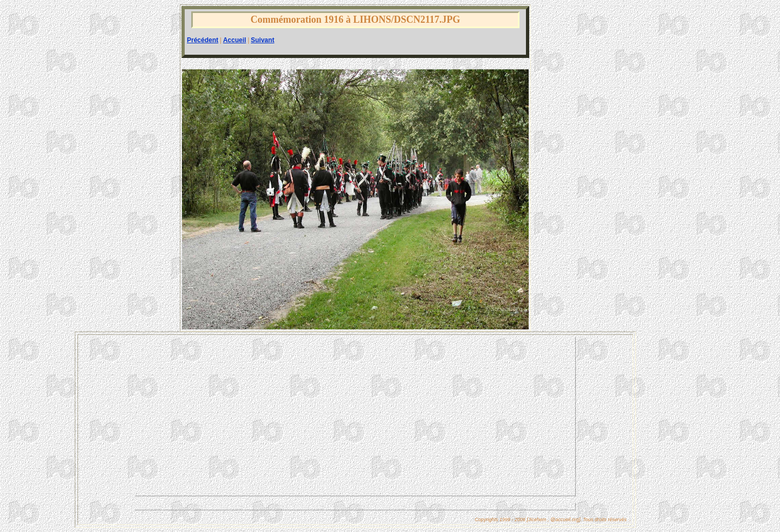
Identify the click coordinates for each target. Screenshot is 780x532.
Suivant (262, 40)
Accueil (235, 40)
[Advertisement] (355, 417)
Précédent (203, 40)
